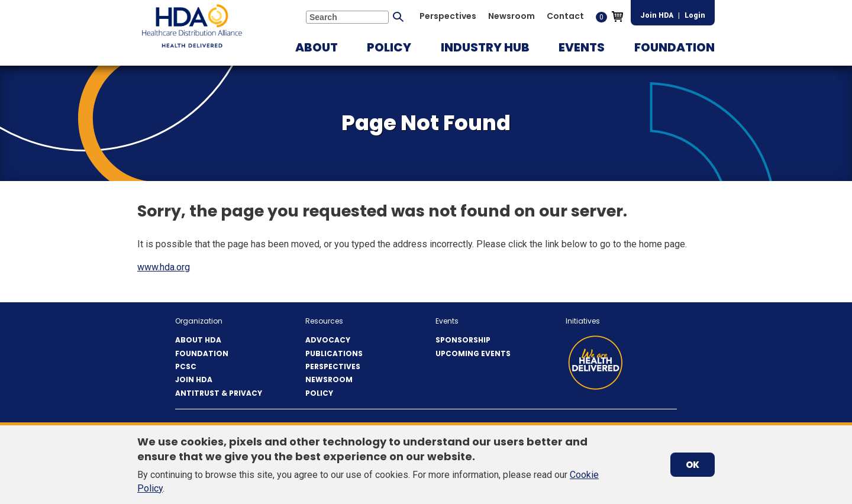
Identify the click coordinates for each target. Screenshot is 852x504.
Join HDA (657, 15)
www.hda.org (164, 267)
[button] (317, 47)
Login (695, 15)
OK (693, 465)
